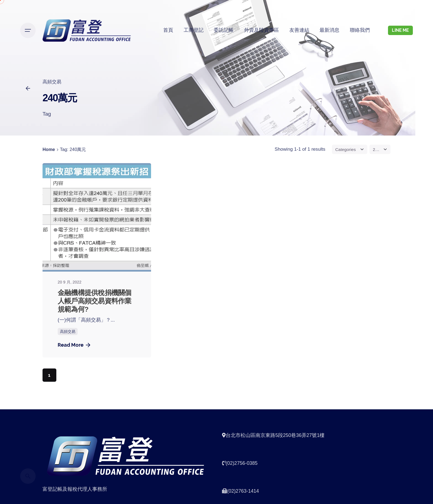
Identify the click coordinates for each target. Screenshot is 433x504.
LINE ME (400, 30)
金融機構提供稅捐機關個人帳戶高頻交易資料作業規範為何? (95, 301)
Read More (74, 345)
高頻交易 (52, 82)
